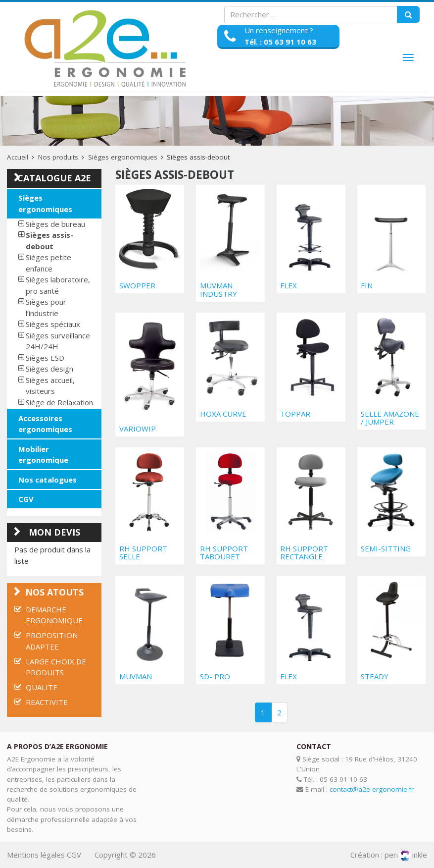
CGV (26, 499)
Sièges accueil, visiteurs (50, 386)
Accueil (18, 157)
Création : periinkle (389, 855)
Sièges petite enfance (48, 263)
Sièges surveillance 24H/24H (58, 341)
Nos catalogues (48, 480)
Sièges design (49, 369)
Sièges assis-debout (49, 241)
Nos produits (58, 157)
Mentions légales (36, 855)
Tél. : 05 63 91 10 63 (280, 42)
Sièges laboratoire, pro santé (58, 285)
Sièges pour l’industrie (46, 307)
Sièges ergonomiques (123, 157)
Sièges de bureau (55, 224)
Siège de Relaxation (59, 402)
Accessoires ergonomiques (45, 424)
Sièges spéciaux (53, 324)
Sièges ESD (45, 358)
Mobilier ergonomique (43, 455)
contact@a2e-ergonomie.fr (372, 789)
